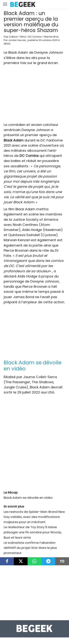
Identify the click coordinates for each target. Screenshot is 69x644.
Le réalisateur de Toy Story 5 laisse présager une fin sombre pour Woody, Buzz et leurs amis (33, 532)
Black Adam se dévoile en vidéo (28, 498)
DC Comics (35, 37)
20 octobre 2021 (48, 40)
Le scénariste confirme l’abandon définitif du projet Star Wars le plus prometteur (30, 548)
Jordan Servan (17, 40)
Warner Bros (51, 37)
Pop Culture (11, 37)
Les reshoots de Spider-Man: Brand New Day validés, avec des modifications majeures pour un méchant (34, 517)
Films (23, 37)
